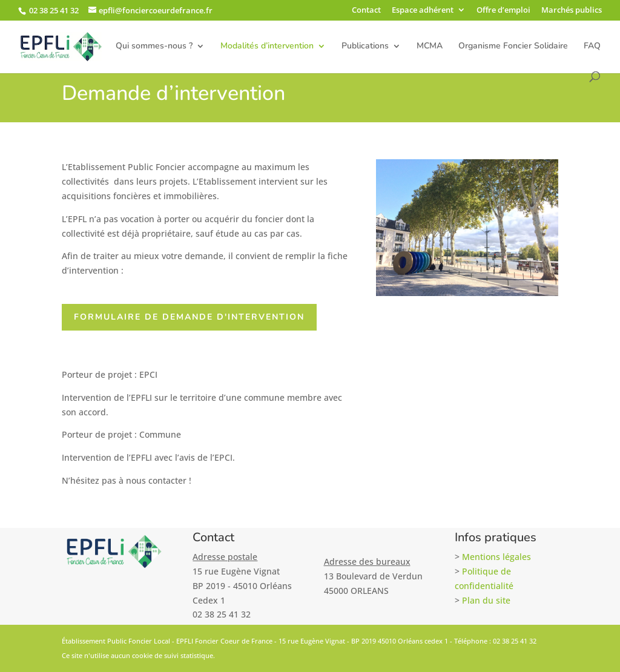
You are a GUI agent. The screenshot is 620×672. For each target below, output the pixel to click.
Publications (365, 47)
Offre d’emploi (503, 11)
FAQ (592, 47)
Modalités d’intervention (267, 47)
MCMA (430, 47)
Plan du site (486, 600)
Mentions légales (496, 557)
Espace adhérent (423, 11)
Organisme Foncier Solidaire (513, 47)
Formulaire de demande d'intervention (190, 317)
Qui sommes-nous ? (154, 47)
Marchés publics (572, 11)
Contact (366, 11)
